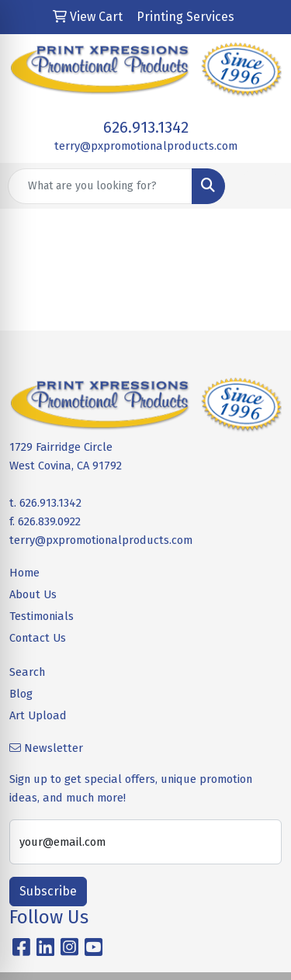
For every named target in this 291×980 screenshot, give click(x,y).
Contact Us (38, 638)
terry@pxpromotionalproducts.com (146, 146)
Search (27, 672)
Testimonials (42, 616)
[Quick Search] (100, 186)
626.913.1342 (146, 127)
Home (24, 573)
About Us (33, 594)
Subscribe (48, 891)
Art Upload (38, 715)
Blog (21, 694)
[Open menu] (260, 186)
